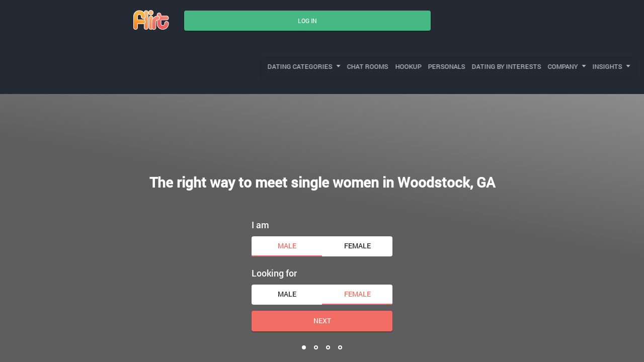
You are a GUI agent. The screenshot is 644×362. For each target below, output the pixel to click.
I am (260, 199)
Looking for (274, 248)
